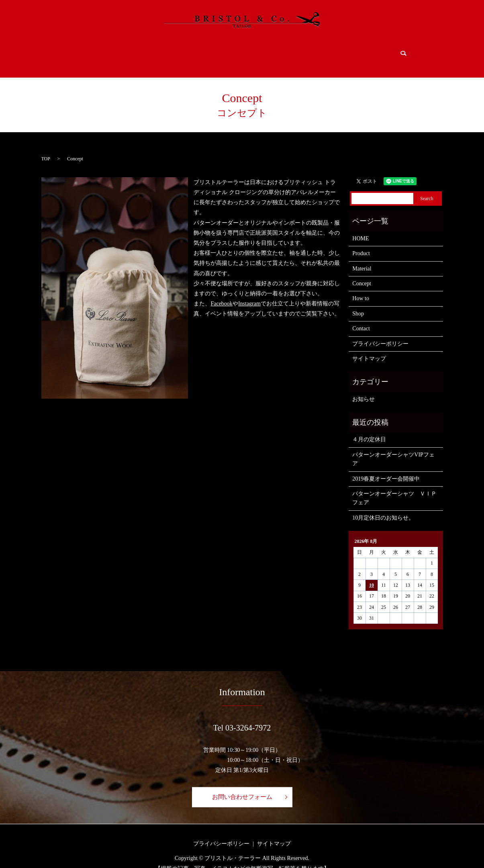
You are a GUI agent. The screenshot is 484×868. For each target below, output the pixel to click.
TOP (46, 147)
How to (274, 51)
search (402, 51)
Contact (367, 51)
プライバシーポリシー (380, 332)
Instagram (249, 292)
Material (182, 51)
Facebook (221, 292)
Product (131, 51)
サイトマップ (369, 347)
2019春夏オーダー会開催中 (386, 467)
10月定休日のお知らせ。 (383, 507)
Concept (230, 51)
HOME (88, 51)
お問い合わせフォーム (242, 785)
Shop (321, 51)
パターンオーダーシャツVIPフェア (393, 448)
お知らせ (364, 388)
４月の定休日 (369, 428)
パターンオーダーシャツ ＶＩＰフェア (394, 487)
